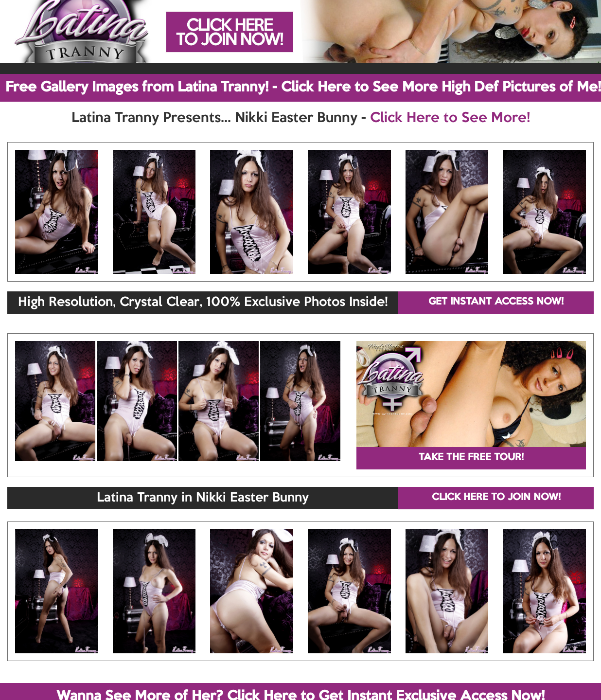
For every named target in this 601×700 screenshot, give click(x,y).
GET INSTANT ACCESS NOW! (496, 302)
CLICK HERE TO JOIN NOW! (496, 498)
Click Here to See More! (450, 118)
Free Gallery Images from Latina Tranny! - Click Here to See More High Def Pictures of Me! (303, 88)
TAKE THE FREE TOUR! (471, 458)
